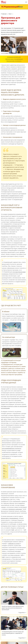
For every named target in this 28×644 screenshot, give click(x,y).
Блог (10, 14)
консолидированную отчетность (12, 448)
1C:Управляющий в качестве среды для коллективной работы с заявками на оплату (13, 633)
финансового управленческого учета (12, 196)
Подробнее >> (22, 613)
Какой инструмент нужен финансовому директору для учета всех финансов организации (13, 608)
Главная (4, 14)
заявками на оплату (14, 544)
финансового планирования (9, 518)
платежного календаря (15, 509)
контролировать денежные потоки (11, 226)
